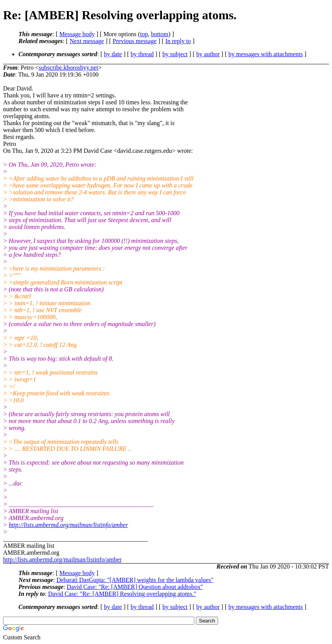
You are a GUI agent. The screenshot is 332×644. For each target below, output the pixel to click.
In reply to (178, 41)
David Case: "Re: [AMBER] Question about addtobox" (135, 587)
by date (113, 54)
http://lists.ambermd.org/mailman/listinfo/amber (68, 525)
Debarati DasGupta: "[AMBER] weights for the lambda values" (135, 580)
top (144, 34)
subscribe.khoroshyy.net (69, 68)
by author (208, 54)
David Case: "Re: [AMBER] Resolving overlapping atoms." (122, 594)
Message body (77, 34)
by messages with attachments (266, 54)
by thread (142, 54)
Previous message (135, 41)
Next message (87, 41)
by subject (175, 54)
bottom (159, 34)
